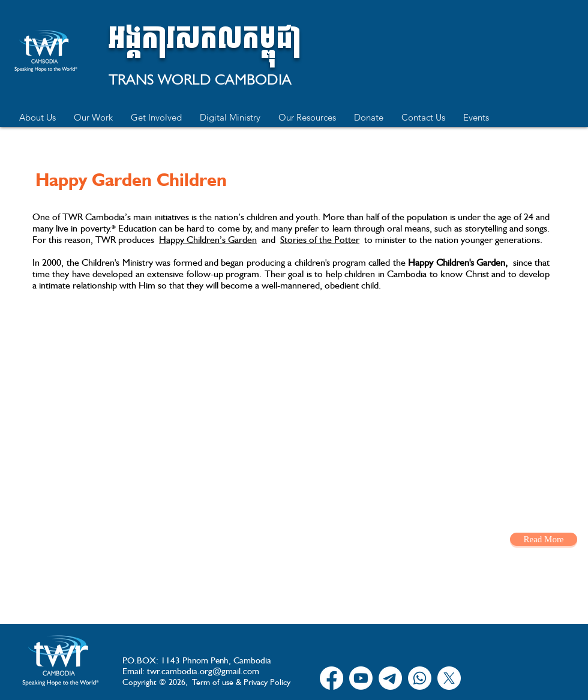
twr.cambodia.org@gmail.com (203, 671)
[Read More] (544, 539)
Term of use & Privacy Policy (241, 682)
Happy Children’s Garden (208, 240)
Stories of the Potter (320, 240)
